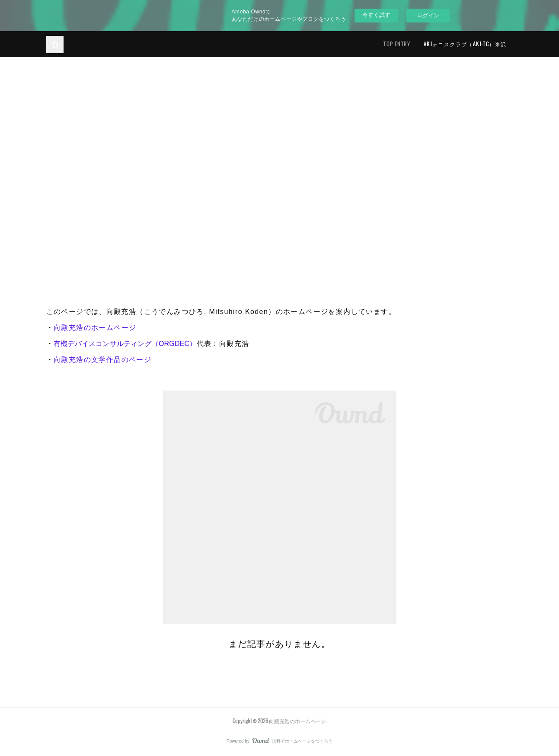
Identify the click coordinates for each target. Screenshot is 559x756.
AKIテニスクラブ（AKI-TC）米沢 (465, 44)
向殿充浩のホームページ (95, 328)
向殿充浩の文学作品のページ (102, 360)
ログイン (428, 15)
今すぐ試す (376, 15)
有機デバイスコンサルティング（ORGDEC (121, 344)
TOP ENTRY (397, 44)
